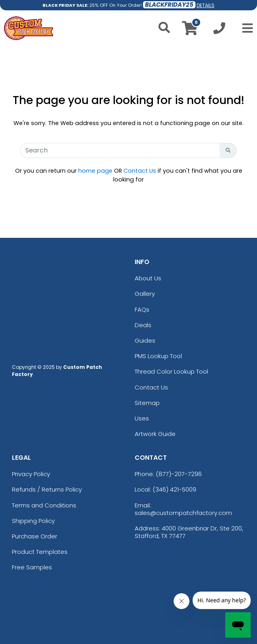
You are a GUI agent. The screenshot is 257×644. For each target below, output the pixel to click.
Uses (142, 418)
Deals (143, 325)
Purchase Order (35, 536)
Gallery (145, 294)
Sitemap (147, 403)
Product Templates (40, 552)
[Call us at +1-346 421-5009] (219, 30)
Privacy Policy (31, 474)
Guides (145, 340)
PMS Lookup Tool (158, 356)
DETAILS (206, 5)
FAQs (142, 309)
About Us (148, 278)
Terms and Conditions (44, 505)
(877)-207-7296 (179, 474)
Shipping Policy (33, 521)
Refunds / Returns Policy (47, 489)
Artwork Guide (155, 434)
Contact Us (140, 171)
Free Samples (32, 567)
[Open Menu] (245, 28)
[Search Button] (228, 150)
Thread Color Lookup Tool (171, 371)
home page (95, 171)
